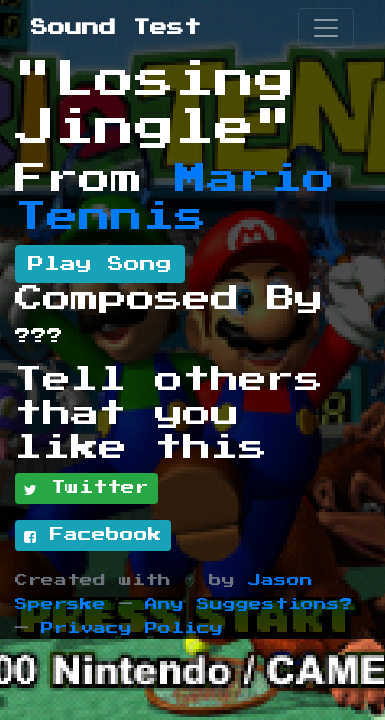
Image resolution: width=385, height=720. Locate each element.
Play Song (100, 264)
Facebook (93, 536)
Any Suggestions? (249, 604)
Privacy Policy (132, 628)
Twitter (86, 489)
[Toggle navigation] (326, 28)
